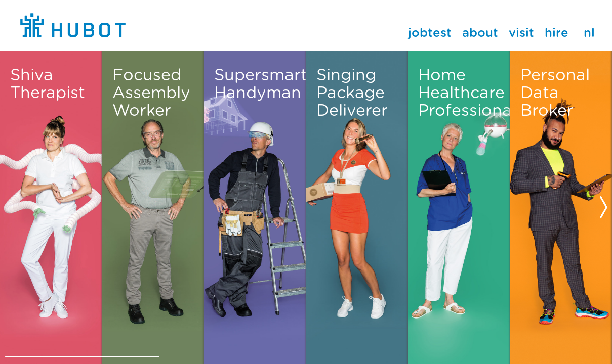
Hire (557, 33)
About (480, 33)
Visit (521, 33)
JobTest (430, 33)
